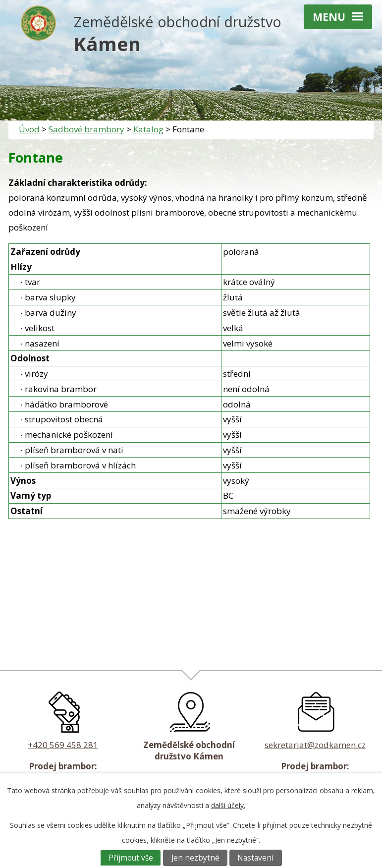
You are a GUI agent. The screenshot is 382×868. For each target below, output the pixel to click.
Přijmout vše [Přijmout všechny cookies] (131, 858)
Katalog (148, 129)
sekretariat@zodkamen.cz (315, 745)
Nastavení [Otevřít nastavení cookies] (255, 858)
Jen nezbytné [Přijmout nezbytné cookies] (195, 858)
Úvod (29, 129)
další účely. (228, 805)
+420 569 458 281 (63, 745)
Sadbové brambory (86, 129)
